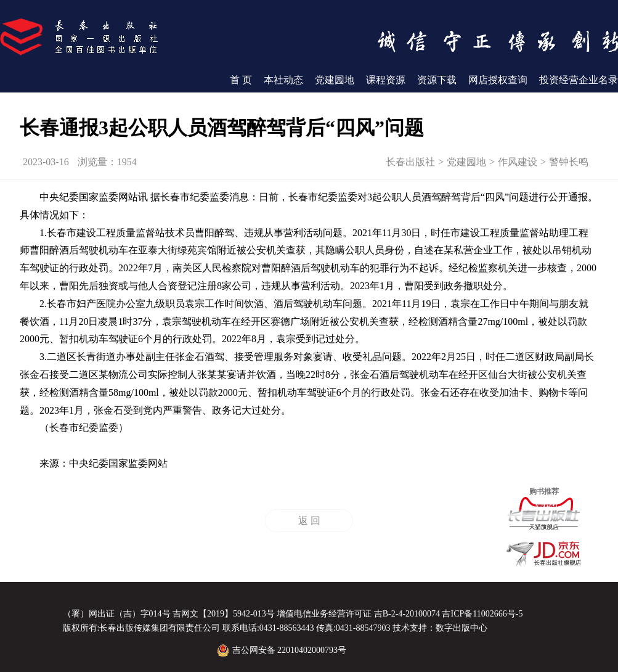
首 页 (241, 80)
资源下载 (437, 80)
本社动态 (283, 80)
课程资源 (386, 80)
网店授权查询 (498, 80)
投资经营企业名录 (579, 80)
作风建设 (518, 162)
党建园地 (335, 80)
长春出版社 (410, 162)
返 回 (309, 521)
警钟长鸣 (569, 162)
